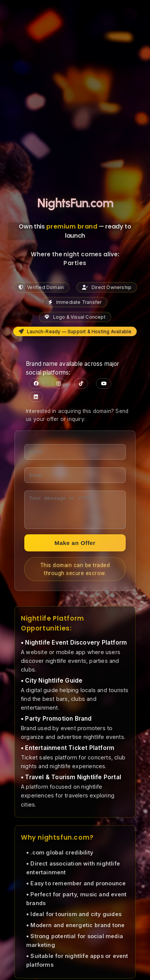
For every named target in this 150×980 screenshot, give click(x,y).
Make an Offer (75, 549)
